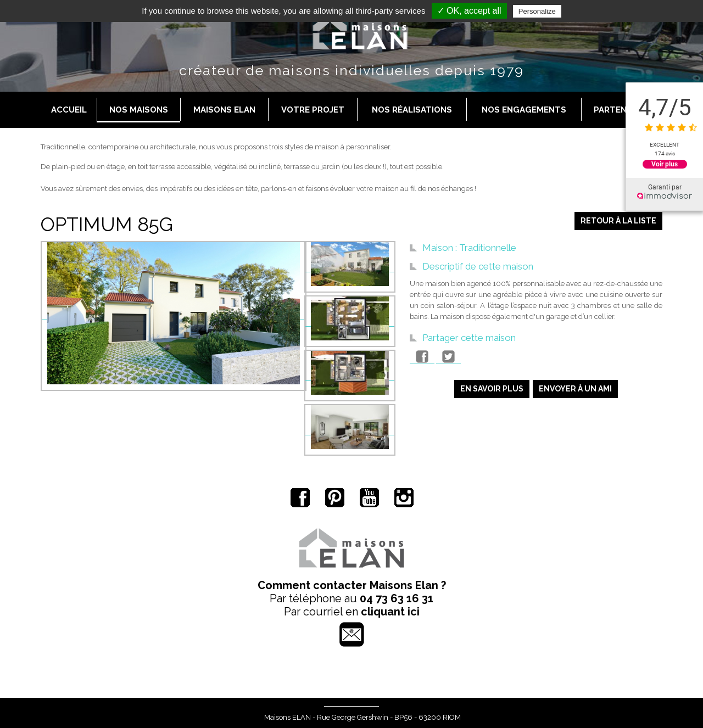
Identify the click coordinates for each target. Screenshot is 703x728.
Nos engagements (524, 110)
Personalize (537, 11)
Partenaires (622, 110)
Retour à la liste (618, 221)
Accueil (69, 110)
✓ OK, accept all (469, 11)
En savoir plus (492, 389)
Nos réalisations (412, 110)
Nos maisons (139, 110)
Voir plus (665, 164)
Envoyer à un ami (575, 389)
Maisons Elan (224, 110)
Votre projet (313, 110)
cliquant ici (390, 612)
